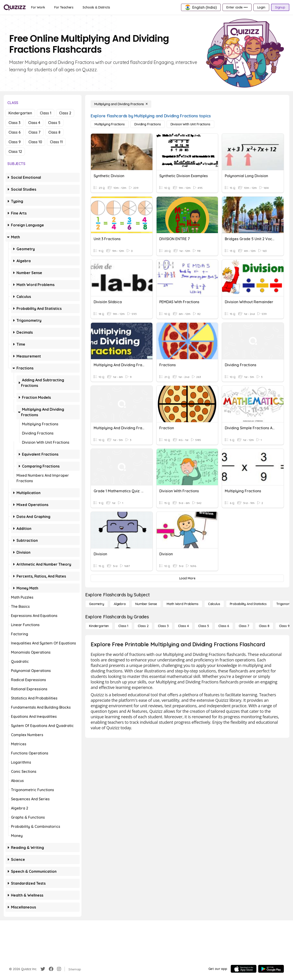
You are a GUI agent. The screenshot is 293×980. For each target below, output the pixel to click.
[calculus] (214, 604)
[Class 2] (143, 626)
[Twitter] (43, 969)
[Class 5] (203, 626)
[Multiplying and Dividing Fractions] (121, 104)
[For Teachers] (64, 7)
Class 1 (46, 113)
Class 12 (15, 151)
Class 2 (65, 113)
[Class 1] (123, 626)
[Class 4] (183, 626)
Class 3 (14, 123)
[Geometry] (97, 604)
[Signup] (280, 7)
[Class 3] (163, 626)
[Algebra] (120, 604)
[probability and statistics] (248, 604)
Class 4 (34, 123)
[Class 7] (244, 626)
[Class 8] (264, 626)
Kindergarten (20, 113)
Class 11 (56, 142)
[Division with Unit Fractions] (190, 124)
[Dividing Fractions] (148, 124)
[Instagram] (59, 969)
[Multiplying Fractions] (110, 124)
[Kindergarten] (99, 626)
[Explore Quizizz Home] (15, 7)
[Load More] (187, 578)
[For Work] (38, 7)
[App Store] (244, 969)
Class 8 (54, 132)
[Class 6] (224, 626)
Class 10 (35, 142)
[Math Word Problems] (182, 604)
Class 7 (34, 132)
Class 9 (15, 142)
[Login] (261, 7)
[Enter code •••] (237, 7)
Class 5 (54, 123)
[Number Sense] (146, 604)
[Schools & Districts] (96, 7)
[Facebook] (51, 969)
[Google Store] (271, 969)
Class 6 (15, 132)
